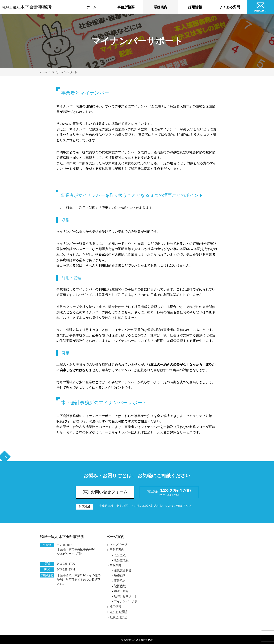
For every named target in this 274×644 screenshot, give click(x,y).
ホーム (91, 7)
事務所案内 (117, 550)
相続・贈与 (121, 591)
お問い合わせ (118, 617)
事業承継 (120, 581)
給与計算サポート (126, 596)
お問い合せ (260, 7)
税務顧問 (120, 575)
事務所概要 (126, 7)
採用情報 (195, 7)
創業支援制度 (123, 570)
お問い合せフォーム (105, 492)
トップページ (118, 545)
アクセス (120, 555)
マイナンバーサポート (64, 72)
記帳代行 (120, 586)
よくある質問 (230, 7)
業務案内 (161, 7)
